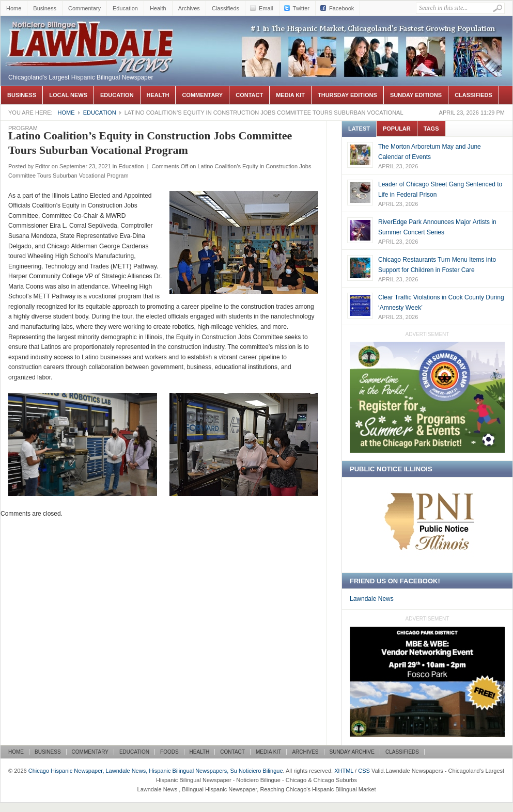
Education (125, 8)
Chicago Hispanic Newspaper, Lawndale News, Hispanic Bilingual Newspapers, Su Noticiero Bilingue (91, 31)
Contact (249, 95)
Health (158, 8)
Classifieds (226, 8)
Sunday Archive (352, 752)
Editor (43, 166)
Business (45, 8)
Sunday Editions (416, 95)
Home (14, 8)
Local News (68, 95)
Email (266, 8)
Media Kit (290, 95)
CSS (364, 771)
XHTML (344, 771)
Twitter (301, 8)
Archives (189, 8)
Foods (169, 752)
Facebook (341, 8)
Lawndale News (372, 599)
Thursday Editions (347, 95)
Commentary (84, 8)
